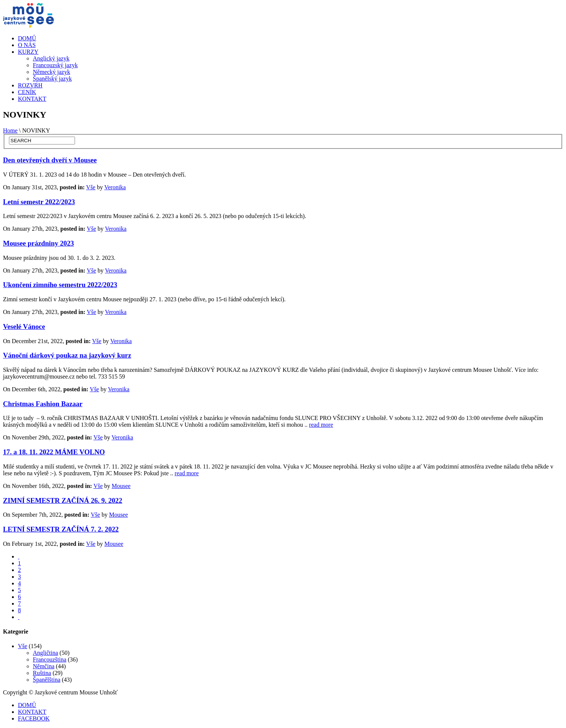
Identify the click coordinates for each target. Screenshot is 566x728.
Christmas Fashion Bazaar (43, 404)
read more (321, 425)
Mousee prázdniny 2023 (38, 243)
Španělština (47, 680)
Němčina (44, 666)
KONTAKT (32, 99)
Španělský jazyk (52, 79)
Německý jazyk (51, 72)
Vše (91, 187)
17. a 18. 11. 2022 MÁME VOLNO (54, 452)
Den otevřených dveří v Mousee (50, 160)
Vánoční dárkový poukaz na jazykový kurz (67, 355)
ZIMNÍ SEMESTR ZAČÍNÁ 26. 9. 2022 (63, 500)
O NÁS (27, 45)
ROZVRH (30, 85)
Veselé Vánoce (24, 326)
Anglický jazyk (51, 58)
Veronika (115, 187)
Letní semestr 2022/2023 (39, 202)
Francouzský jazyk (55, 65)
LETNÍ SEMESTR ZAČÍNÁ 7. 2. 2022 (61, 529)
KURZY (28, 52)
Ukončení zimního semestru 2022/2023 (60, 285)
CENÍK (27, 92)
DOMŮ (27, 38)
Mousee (121, 486)
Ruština (42, 673)
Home (10, 130)
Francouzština (50, 659)
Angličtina (46, 653)
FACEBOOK (34, 718)
